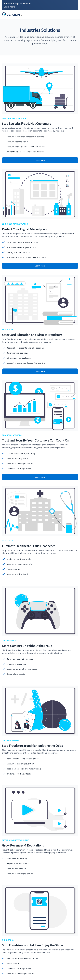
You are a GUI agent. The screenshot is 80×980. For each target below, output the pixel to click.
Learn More (10, 7)
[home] (12, 15)
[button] (75, 15)
